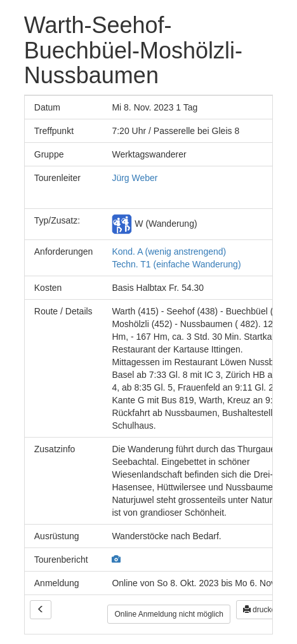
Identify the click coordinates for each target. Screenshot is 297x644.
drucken (261, 610)
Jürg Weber (135, 178)
